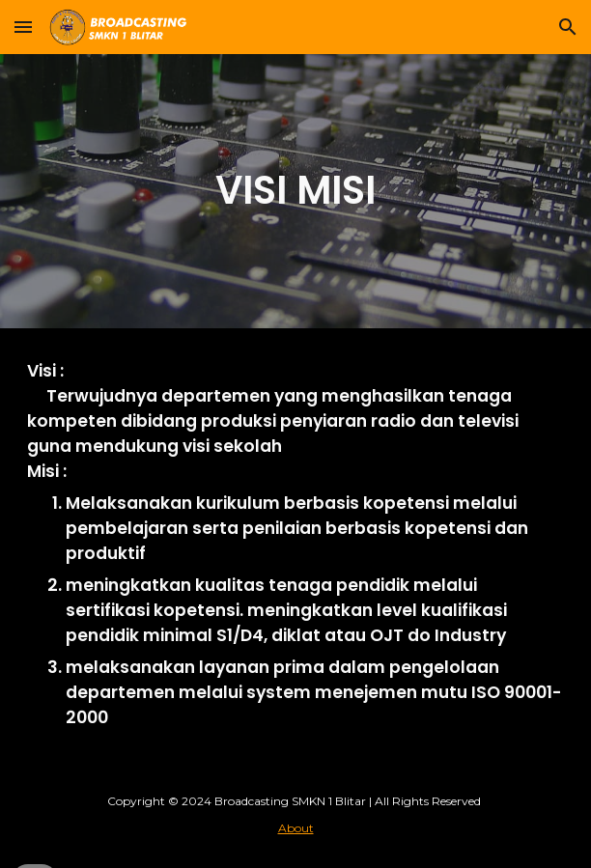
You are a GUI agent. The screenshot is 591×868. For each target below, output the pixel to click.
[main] (295, 191)
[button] (23, 27)
